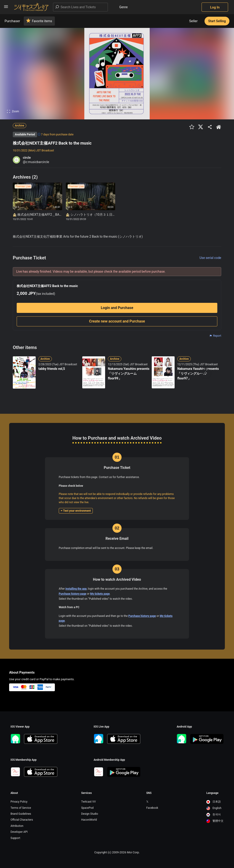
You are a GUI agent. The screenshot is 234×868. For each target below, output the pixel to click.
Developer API (19, 832)
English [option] (214, 808)
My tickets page (100, 594)
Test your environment (76, 511)
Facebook (152, 808)
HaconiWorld (89, 820)
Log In (215, 7)
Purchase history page (73, 594)
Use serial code (210, 258)
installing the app (76, 589)
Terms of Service (21, 808)
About (14, 793)
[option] (215, 802)
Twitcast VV (88, 802)
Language (212, 793)
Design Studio (90, 814)
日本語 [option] (214, 802)
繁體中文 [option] (215, 821)
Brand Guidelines (21, 814)
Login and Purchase (117, 308)
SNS (149, 793)
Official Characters (22, 820)
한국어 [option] (214, 814)
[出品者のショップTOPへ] (219, 127)
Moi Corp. (133, 852)
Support (15, 838)
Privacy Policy (19, 802)
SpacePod (87, 808)
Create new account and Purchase (117, 321)
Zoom (13, 111)
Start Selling (217, 21)
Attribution (17, 826)
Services (86, 793)
